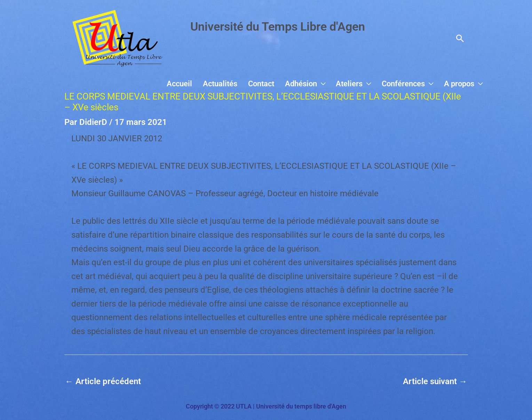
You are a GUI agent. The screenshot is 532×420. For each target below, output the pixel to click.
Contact (281, 84)
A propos (462, 84)
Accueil (209, 84)
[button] (460, 38)
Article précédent (103, 381)
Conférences (410, 84)
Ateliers (361, 84)
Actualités (245, 84)
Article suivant (435, 381)
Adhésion (317, 84)
